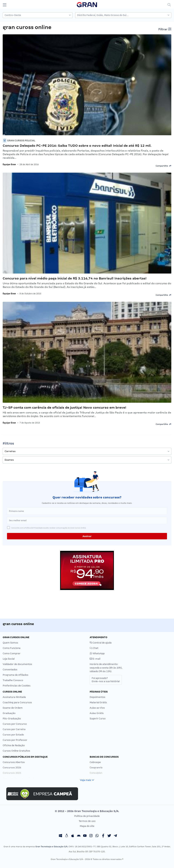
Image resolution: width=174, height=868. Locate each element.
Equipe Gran (9, 164)
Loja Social (9, 659)
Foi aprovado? (106, 680)
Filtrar (165, 29)
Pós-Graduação (12, 719)
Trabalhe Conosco (13, 680)
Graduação (9, 713)
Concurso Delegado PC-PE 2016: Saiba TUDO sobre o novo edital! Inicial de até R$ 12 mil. (77, 146)
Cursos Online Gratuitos (16, 751)
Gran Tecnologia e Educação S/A (51, 847)
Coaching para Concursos (17, 702)
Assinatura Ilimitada (14, 697)
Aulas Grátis (97, 713)
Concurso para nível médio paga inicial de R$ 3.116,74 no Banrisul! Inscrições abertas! (75, 278)
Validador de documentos (17, 664)
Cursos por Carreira (14, 729)
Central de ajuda (101, 643)
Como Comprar (12, 653)
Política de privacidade (87, 816)
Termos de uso (87, 821)
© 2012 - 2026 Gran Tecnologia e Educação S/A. (87, 811)
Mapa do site (87, 826)
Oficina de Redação (14, 745)
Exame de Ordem (13, 708)
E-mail (95, 659)
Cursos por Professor (15, 740)
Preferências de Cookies (17, 686)
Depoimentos (97, 697)
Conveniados (10, 670)
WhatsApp (97, 653)
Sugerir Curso (98, 719)
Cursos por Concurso (15, 724)
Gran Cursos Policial (19, 141)
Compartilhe (164, 166)
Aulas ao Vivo (97, 708)
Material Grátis (98, 702)
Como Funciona (12, 648)
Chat (94, 648)
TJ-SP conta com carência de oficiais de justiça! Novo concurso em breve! (64, 407)
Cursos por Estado (13, 735)
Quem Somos (10, 643)
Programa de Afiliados (16, 675)
